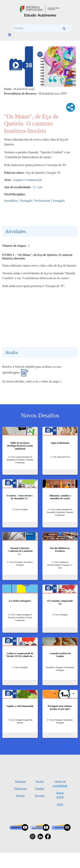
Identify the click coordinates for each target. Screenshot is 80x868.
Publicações (20, 789)
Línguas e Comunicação (28, 180)
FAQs (60, 804)
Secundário (11, 201)
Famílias (40, 789)
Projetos (20, 796)
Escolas (40, 781)
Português (26, 201)
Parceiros (40, 796)
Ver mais (68, 745)
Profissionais (42, 201)
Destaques (21, 781)
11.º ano (37, 187)
